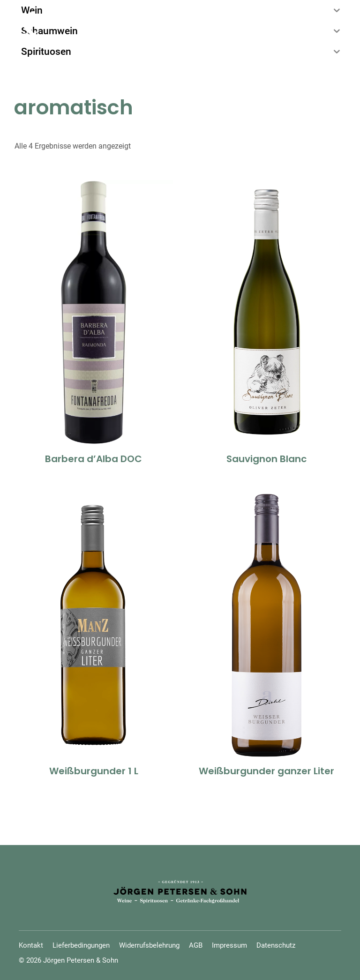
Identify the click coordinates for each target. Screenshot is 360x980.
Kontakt (31, 945)
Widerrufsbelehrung (149, 945)
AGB (196, 945)
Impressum (229, 945)
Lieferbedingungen (81, 945)
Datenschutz (276, 945)
